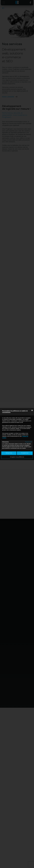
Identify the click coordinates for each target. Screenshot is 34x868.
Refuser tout (9, 453)
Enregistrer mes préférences (17, 457)
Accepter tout (25, 453)
